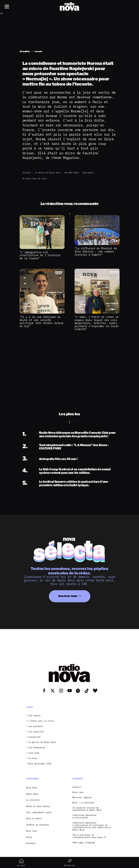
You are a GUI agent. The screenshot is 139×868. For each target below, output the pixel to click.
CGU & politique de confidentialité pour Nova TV (89, 836)
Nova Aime (32, 788)
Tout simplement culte (39, 812)
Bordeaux (31, 843)
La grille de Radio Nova (42, 742)
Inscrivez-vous (68, 596)
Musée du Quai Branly (38, 806)
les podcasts (36, 726)
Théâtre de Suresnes (38, 825)
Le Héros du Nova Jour (47, 173)
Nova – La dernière (83, 803)
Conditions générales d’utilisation (84, 816)
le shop (33, 758)
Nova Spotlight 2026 (40, 764)
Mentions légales (82, 797)
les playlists (36, 732)
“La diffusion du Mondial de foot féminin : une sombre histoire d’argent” (96, 251)
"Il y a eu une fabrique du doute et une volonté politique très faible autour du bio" (42, 321)
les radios (34, 716)
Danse (29, 837)
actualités (34, 737)
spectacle (88, 173)
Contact (77, 787)
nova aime (34, 753)
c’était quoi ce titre (41, 721)
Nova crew (78, 792)
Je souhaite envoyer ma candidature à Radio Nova (87, 809)
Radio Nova (32, 794)
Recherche (69, 863)
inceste (27, 173)
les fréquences (37, 748)
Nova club (32, 831)
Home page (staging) (84, 843)
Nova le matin (34, 818)
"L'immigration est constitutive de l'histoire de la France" (40, 255)
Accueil (21, 863)
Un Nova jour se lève (34, 178)
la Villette (33, 800)
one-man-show (71, 173)
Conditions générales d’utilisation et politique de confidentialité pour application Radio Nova (92, 826)
